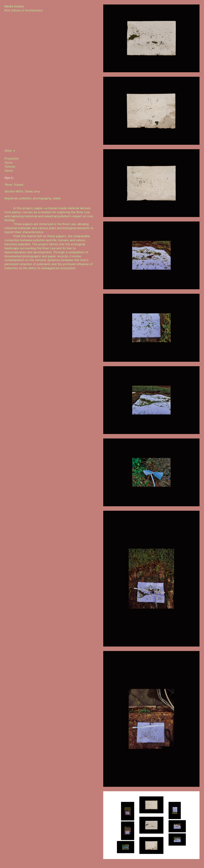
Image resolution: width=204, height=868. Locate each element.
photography (42, 198)
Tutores (10, 167)
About (9, 171)
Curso (9, 163)
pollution (25, 198)
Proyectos (12, 158)
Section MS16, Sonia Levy (22, 191)
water (57, 198)
